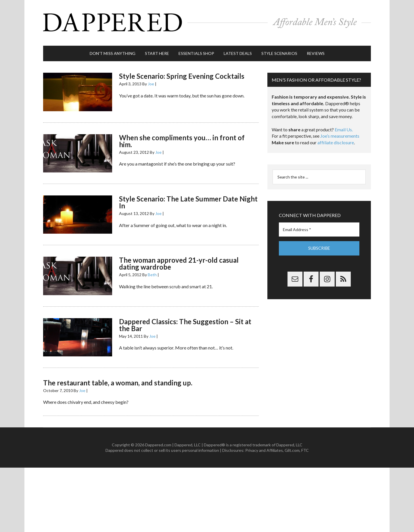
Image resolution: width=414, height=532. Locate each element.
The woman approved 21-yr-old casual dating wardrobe (179, 261)
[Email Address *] (319, 227)
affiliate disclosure (336, 140)
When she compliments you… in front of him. (182, 138)
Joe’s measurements (340, 133)
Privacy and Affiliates (264, 448)
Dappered (207, 22)
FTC (305, 448)
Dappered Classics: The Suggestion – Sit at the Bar (185, 322)
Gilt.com (292, 448)
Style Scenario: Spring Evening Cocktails (182, 73)
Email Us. (344, 127)
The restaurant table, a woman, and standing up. (118, 380)
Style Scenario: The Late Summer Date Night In (188, 200)
